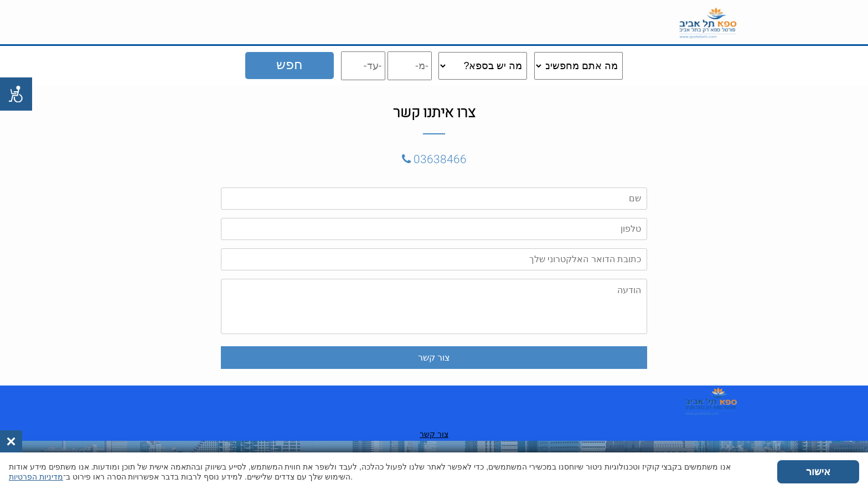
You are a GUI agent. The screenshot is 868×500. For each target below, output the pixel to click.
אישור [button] (818, 472)
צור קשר (282, 434)
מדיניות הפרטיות (36, 477)
